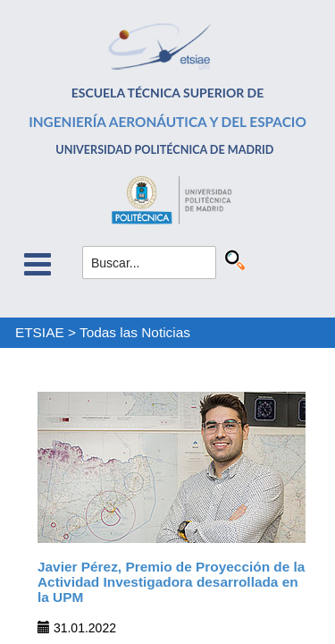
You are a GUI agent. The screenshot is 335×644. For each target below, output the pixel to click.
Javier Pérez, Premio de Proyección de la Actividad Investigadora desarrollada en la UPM (171, 582)
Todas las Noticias (135, 332)
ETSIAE (40, 332)
